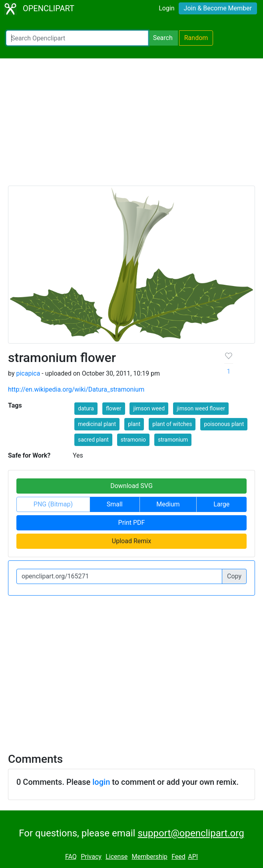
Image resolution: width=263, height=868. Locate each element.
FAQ (71, 857)
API (193, 857)
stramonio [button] (133, 440)
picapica (28, 373)
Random (196, 38)
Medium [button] (168, 504)
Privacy (91, 857)
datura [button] (86, 408)
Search (163, 38)
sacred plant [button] (93, 440)
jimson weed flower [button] (201, 408)
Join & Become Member (218, 8)
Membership (149, 857)
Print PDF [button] (132, 523)
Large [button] (221, 504)
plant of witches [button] (172, 424)
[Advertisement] (131, 126)
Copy (234, 576)
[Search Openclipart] (77, 38)
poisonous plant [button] (224, 424)
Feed (178, 857)
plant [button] (134, 424)
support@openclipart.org (191, 833)
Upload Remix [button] (131, 541)
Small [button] (115, 504)
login (101, 782)
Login (166, 8)
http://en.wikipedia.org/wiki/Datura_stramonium (76, 389)
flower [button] (114, 408)
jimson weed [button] (149, 408)
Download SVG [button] (131, 486)
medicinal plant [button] (97, 424)
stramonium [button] (173, 440)
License (117, 857)
